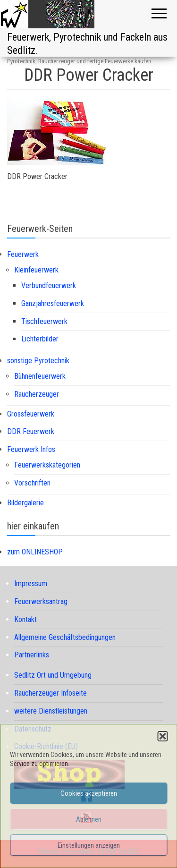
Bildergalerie (25, 503)
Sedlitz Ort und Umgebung (53, 675)
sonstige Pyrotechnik (38, 361)
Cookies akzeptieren (89, 793)
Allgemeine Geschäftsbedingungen (65, 637)
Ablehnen (89, 819)
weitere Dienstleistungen (51, 711)
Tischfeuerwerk (44, 321)
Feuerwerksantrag (41, 601)
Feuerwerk (23, 254)
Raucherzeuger (37, 394)
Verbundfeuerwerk (49, 285)
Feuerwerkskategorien (47, 465)
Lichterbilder (40, 339)
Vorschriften (32, 483)
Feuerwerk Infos (31, 449)
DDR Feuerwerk (31, 431)
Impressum (31, 583)
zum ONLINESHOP (35, 552)
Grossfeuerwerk (31, 414)
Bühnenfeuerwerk (40, 376)
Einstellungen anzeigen (89, 845)
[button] (162, 736)
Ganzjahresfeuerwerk (53, 303)
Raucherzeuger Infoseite (51, 693)
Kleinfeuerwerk (36, 270)
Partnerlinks (32, 655)
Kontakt (25, 619)
